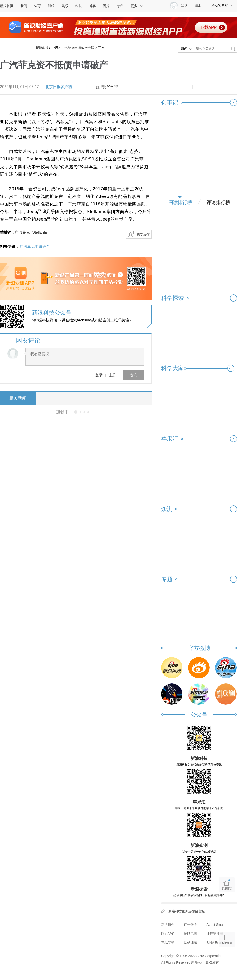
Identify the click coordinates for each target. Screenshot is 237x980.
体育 (37, 6)
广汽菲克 (22, 232)
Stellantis (40, 232)
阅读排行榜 (180, 202)
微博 (171, 87)
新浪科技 (42, 48)
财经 (51, 6)
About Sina (215, 925)
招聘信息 (191, 934)
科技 (79, 6)
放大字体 (142, 87)
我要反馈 (143, 234)
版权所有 (212, 962)
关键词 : (7, 232)
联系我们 (168, 934)
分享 (200, 87)
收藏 (156, 87)
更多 (137, 6)
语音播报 (227, 921)
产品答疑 (168, 943)
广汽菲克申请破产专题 (78, 48)
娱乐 (65, 6)
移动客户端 (222, 5)
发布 (134, 375)
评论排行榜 (218, 202)
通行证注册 (215, 934)
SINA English (216, 943)
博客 (92, 6)
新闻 (24, 6)
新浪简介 (168, 925)
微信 (185, 87)
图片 (106, 6)
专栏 (120, 6)
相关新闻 (18, 398)
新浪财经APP (107, 87)
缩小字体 (128, 87)
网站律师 (191, 943)
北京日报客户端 (59, 87)
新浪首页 (7, 6)
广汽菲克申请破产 (35, 247)
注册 (198, 5)
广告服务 (191, 925)
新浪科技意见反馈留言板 (187, 911)
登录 (99, 375)
